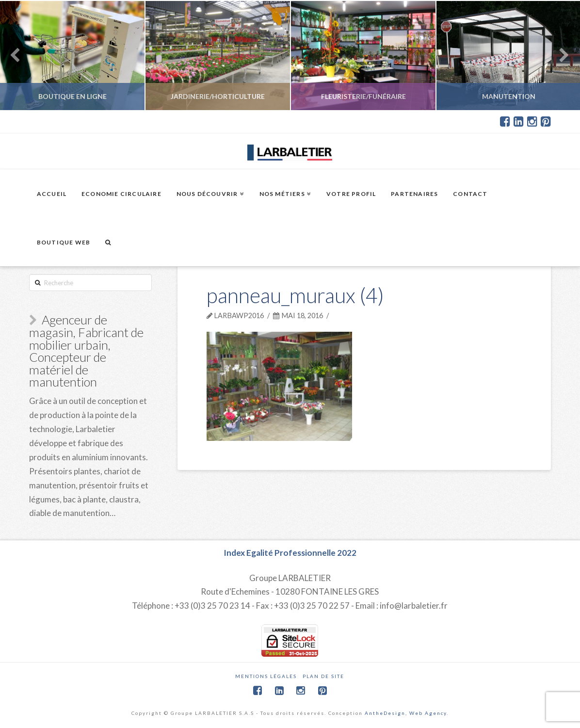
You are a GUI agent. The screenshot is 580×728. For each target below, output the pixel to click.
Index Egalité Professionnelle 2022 (290, 553)
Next (559, 56)
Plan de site (323, 676)
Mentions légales (266, 676)
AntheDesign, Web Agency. (407, 713)
